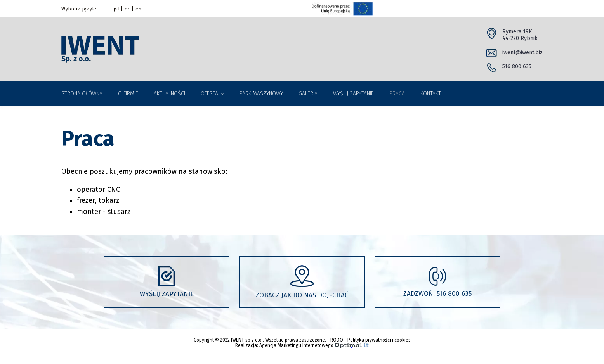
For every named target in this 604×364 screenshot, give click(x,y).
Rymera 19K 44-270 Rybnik (520, 35)
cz (127, 9)
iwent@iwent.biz (522, 53)
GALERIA (308, 94)
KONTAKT (431, 94)
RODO (337, 340)
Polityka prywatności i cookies (379, 340)
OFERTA (209, 94)
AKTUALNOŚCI (169, 94)
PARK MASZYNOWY (261, 94)
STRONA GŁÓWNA (82, 94)
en (139, 9)
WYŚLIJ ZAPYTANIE (353, 94)
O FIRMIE (128, 94)
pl (116, 9)
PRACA (397, 94)
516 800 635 (517, 66)
